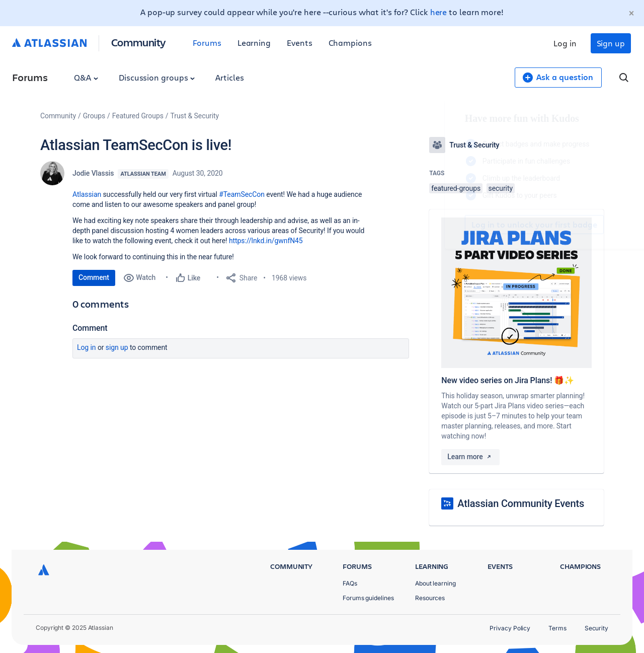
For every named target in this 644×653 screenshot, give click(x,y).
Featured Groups (138, 116)
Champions (350, 43)
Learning (254, 43)
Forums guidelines (368, 598)
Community (139, 42)
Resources (430, 598)
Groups (94, 116)
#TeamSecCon (242, 194)
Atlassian (87, 194)
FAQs (350, 583)
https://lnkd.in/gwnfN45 (266, 241)
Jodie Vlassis (93, 173)
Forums (207, 43)
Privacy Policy (510, 628)
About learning (435, 583)
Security (596, 628)
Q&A (86, 77)
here (439, 12)
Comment (94, 277)
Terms (557, 628)
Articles (229, 77)
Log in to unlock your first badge (441, 225)
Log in (565, 43)
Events (300, 43)
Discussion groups (157, 77)
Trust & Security (195, 116)
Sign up (611, 43)
